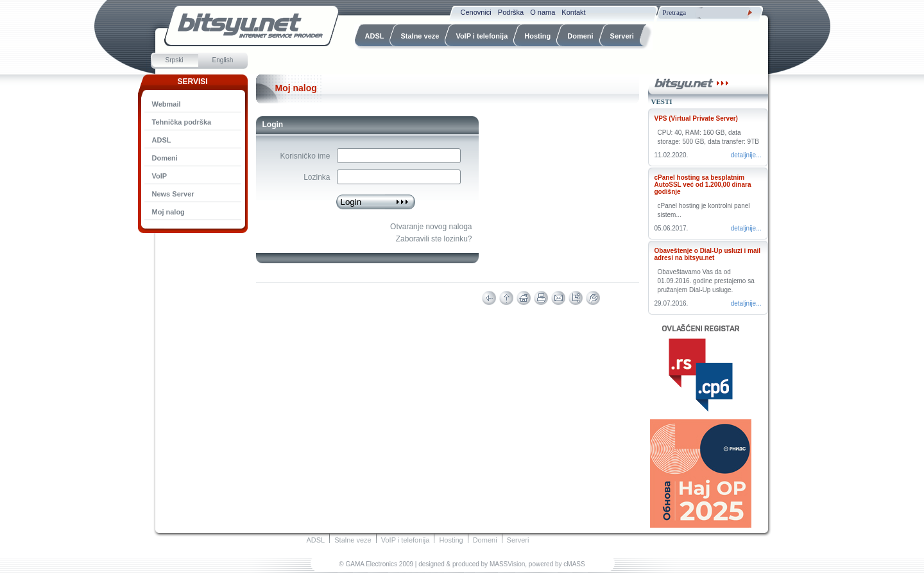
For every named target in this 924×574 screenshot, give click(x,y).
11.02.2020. (672, 155)
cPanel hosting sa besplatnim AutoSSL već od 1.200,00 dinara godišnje (703, 185)
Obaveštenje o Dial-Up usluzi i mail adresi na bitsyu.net (708, 254)
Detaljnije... (746, 155)
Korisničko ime (305, 156)
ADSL (162, 140)
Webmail (167, 104)
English (223, 60)
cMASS (574, 564)
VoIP (160, 176)
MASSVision (507, 564)
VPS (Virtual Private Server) (696, 118)
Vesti (662, 101)
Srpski (175, 60)
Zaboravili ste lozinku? (434, 239)
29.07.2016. (672, 303)
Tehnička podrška (182, 122)
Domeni (165, 158)
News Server (173, 194)
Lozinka (317, 177)
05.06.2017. (672, 228)
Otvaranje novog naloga (431, 227)
